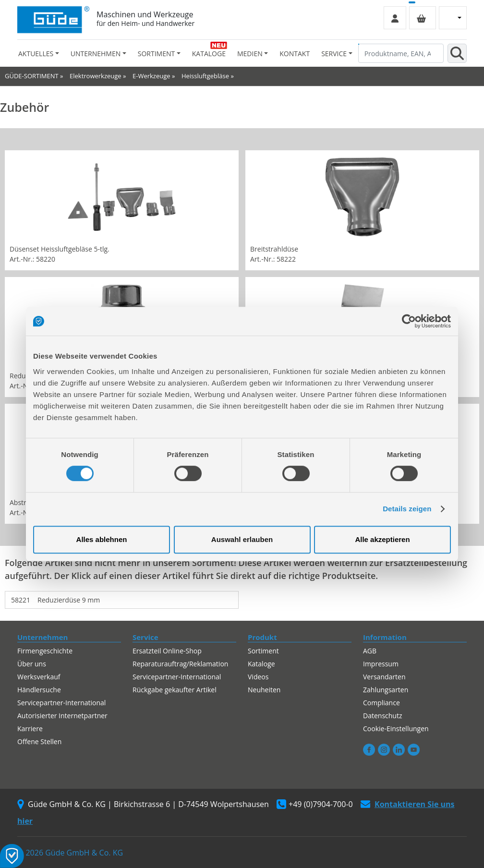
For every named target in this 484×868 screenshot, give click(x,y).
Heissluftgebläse (205, 76)
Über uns (32, 664)
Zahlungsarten (386, 690)
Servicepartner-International (61, 703)
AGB (370, 651)
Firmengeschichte (45, 651)
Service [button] (334, 54)
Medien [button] (250, 54)
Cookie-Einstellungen (396, 729)
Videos (258, 677)
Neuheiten (264, 690)
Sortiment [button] (156, 54)
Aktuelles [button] (36, 54)
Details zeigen (407, 509)
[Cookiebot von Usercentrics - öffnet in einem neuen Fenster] (409, 321)
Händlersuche (39, 690)
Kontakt (295, 54)
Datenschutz (382, 716)
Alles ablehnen (102, 539)
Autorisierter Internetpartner (62, 716)
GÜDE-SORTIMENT (32, 76)
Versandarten (384, 677)
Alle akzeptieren (382, 539)
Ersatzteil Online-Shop (167, 651)
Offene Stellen (39, 741)
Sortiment (263, 651)
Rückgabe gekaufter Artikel (175, 690)
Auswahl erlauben (242, 539)
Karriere (30, 729)
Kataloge (209, 54)
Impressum (381, 664)
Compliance (381, 703)
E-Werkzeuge (151, 76)
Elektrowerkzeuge (96, 76)
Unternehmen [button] (96, 54)
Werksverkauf (39, 677)
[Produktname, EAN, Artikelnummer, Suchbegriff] (401, 53)
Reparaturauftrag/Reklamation (180, 664)
